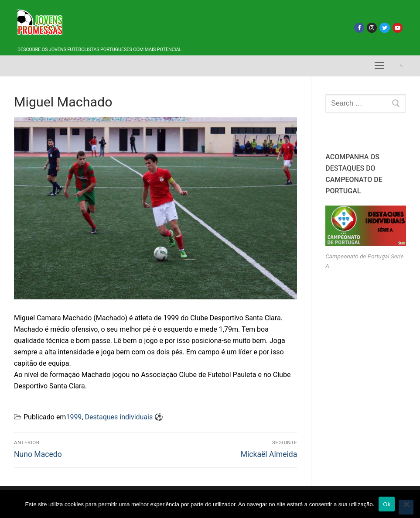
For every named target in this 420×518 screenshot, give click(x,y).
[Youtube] (398, 28)
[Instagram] (372, 28)
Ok (387, 504)
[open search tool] (401, 66)
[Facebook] (359, 28)
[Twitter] (384, 28)
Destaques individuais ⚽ (124, 417)
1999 (74, 417)
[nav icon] (379, 66)
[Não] (406, 507)
